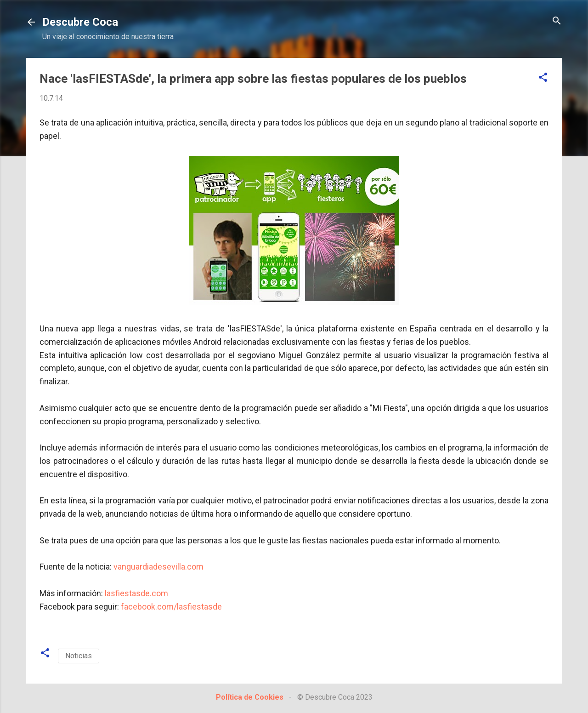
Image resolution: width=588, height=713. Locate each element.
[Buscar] (557, 21)
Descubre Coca (80, 22)
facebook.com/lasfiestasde (171, 607)
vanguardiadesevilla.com (158, 567)
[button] (543, 78)
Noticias (79, 656)
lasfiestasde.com (136, 593)
